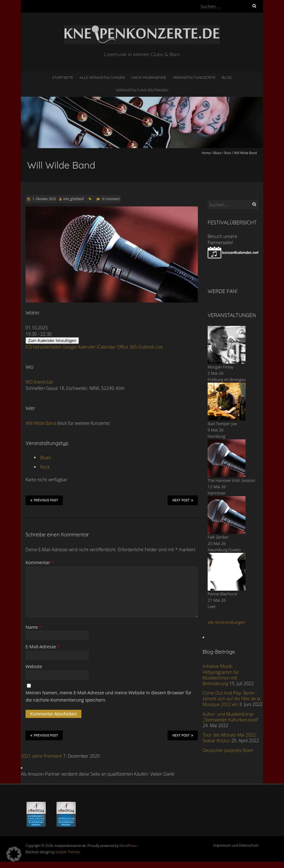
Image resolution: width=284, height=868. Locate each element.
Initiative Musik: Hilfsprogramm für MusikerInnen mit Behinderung (221, 675)
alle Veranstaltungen (226, 622)
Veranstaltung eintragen (142, 90)
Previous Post (44, 500)
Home (206, 153)
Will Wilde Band (41, 423)
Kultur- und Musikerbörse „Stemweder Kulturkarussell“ (231, 717)
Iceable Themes (68, 852)
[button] (14, 854)
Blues (217, 153)
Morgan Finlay (221, 367)
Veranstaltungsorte (194, 77)
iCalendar (106, 347)
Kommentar (40, 562)
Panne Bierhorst (222, 594)
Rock (228, 153)
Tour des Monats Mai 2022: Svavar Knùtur (230, 738)
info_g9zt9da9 (73, 199)
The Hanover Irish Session (231, 480)
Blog (227, 77)
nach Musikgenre (149, 77)
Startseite (63, 77)
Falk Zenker (218, 537)
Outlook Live (151, 347)
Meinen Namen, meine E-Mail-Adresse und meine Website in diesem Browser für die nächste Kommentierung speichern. (109, 696)
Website (34, 666)
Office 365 (127, 347)
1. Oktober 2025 (44, 199)
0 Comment (111, 199)
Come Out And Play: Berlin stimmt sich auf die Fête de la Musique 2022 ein (231, 699)
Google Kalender (79, 347)
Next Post (183, 500)
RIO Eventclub (39, 382)
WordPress (128, 845)
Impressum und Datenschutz (236, 845)
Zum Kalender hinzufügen (52, 341)
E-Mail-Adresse (42, 647)
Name (33, 627)
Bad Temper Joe (222, 424)
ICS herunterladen (44, 347)
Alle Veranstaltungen (102, 77)
